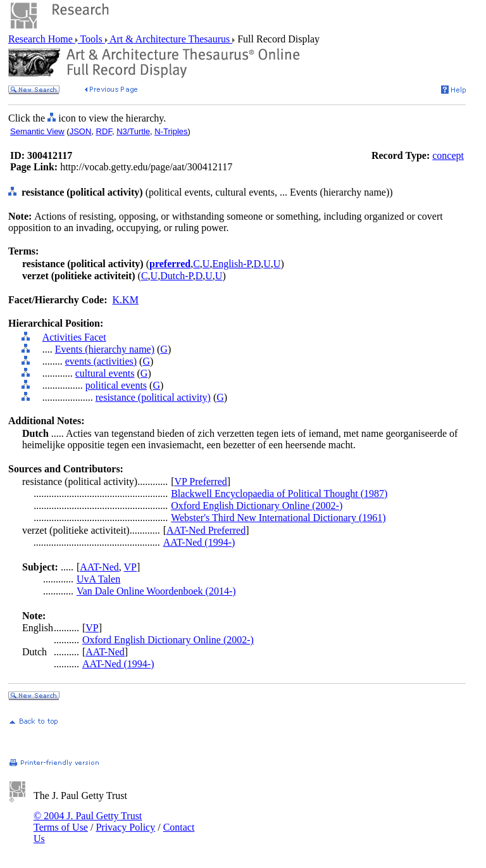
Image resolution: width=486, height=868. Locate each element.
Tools (91, 39)
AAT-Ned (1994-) (199, 542)
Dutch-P (177, 276)
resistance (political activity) (153, 397)
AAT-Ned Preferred (206, 530)
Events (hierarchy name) (105, 349)
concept (448, 155)
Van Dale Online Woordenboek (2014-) (156, 591)
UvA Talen (98, 579)
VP (130, 567)
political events (116, 385)
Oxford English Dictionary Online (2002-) (257, 506)
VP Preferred (200, 481)
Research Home (42, 39)
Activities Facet (74, 337)
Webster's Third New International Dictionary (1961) (278, 518)
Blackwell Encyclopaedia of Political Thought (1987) (279, 494)
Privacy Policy (125, 827)
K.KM (126, 300)
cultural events (105, 373)
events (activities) (101, 361)
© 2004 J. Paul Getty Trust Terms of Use (88, 821)
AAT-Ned (99, 567)
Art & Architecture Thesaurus (170, 39)
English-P (231, 264)
